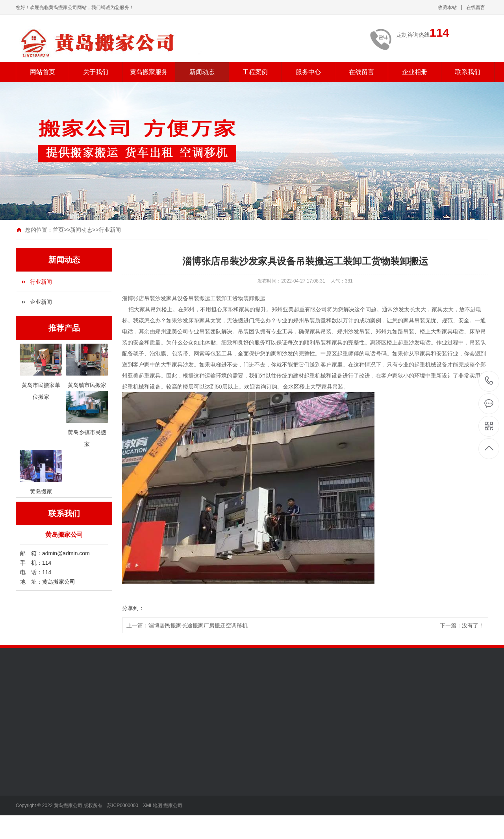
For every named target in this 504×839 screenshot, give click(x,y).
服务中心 (308, 72)
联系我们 (468, 72)
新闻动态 (202, 72)
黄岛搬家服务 (149, 72)
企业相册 (415, 72)
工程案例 (255, 72)
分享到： (133, 608)
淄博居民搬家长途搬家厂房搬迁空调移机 (198, 625)
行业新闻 (110, 230)
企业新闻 (41, 302)
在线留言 (476, 7)
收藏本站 (447, 7)
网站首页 (43, 72)
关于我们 (96, 72)
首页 (58, 230)
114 (489, 381)
